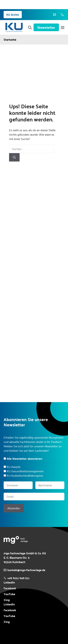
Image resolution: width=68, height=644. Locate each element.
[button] (30, 27)
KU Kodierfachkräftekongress (25, 475)
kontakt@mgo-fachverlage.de (26, 570)
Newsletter (46, 27)
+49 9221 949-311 (18, 578)
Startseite (10, 40)
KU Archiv (13, 14)
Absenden (14, 508)
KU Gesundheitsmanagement (25, 471)
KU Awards (14, 467)
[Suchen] (14, 157)
